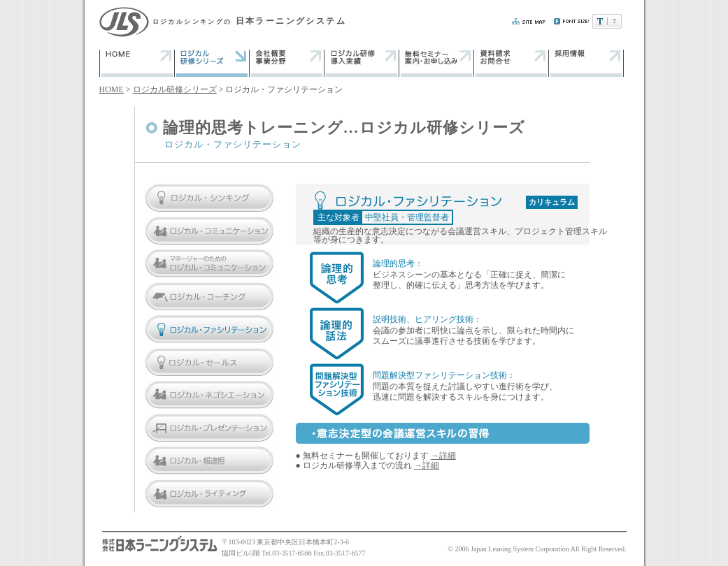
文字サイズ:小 (600, 21)
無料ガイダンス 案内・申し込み (437, 63)
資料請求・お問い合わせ (512, 63)
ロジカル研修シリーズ (175, 89)
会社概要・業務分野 (287, 63)
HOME (112, 89)
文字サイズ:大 (614, 21)
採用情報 (586, 63)
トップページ (137, 63)
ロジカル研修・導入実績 (362, 63)
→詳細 (443, 456)
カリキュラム (552, 202)
